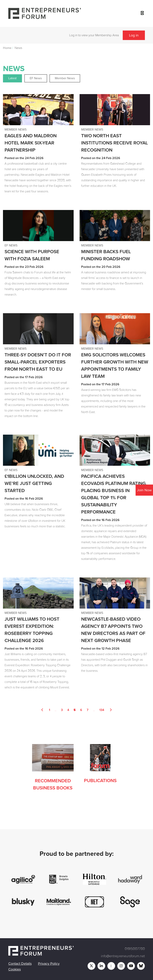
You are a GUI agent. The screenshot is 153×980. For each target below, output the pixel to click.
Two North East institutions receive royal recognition (115, 143)
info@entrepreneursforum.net (123, 956)
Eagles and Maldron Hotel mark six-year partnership (31, 143)
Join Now (144, 490)
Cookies (15, 969)
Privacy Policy (49, 964)
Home (7, 48)
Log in (134, 35)
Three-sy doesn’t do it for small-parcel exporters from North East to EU (38, 362)
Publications (100, 781)
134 (102, 710)
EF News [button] (36, 78)
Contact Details (20, 964)
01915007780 (135, 949)
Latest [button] (12, 78)
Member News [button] (65, 78)
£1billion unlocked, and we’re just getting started (34, 484)
